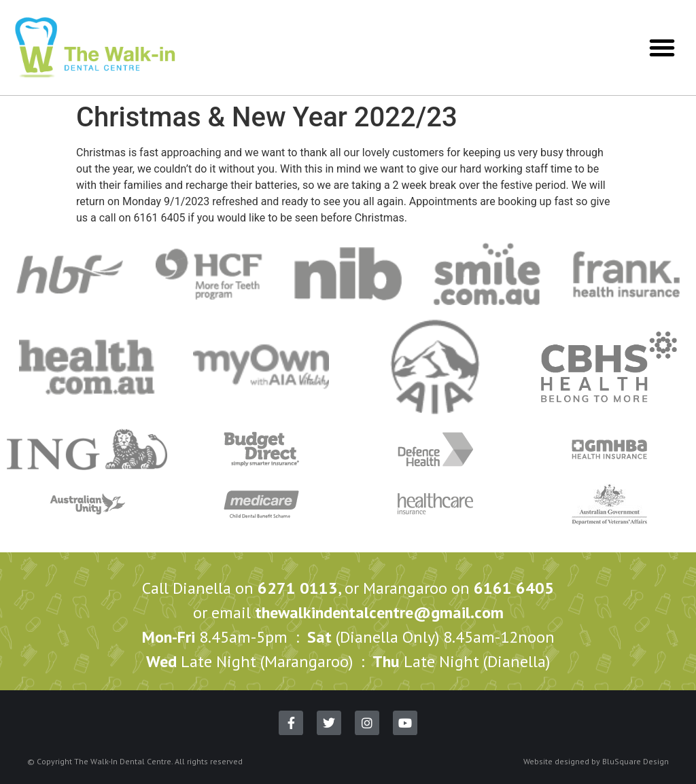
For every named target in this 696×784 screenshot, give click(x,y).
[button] (662, 48)
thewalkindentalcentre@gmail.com (379, 612)
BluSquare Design (636, 761)
